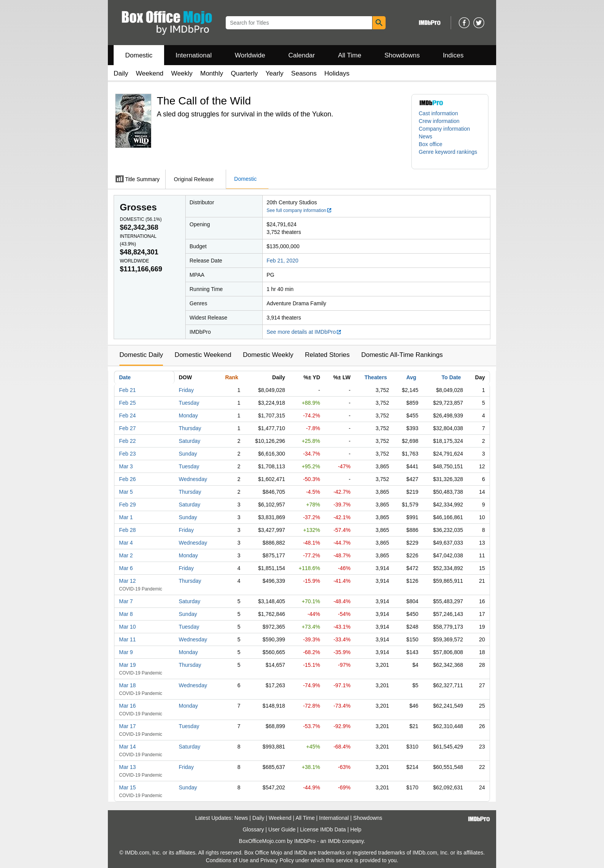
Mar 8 (126, 614)
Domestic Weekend (203, 355)
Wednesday (193, 479)
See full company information (299, 210)
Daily (121, 73)
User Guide (282, 829)
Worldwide (250, 55)
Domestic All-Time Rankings (402, 355)
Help (356, 829)
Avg (411, 377)
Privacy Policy (277, 860)
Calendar (302, 55)
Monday (188, 415)
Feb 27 (128, 428)
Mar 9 (126, 652)
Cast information (438, 113)
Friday (186, 390)
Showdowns (402, 55)
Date (125, 377)
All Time (350, 55)
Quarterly (244, 73)
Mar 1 (126, 517)
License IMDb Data (323, 829)
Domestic (139, 55)
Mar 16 (128, 706)
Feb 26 (128, 479)
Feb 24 (128, 415)
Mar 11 (128, 639)
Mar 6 (126, 568)
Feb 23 (128, 454)
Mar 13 (128, 767)
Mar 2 (126, 555)
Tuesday (189, 403)
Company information (444, 129)
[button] (450, 156)
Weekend (150, 73)
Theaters (376, 377)
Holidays (337, 73)
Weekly (182, 73)
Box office (430, 144)
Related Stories (327, 355)
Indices (453, 55)
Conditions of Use (227, 860)
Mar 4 (126, 543)
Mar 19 (128, 665)
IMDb (334, 841)
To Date (451, 377)
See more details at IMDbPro (304, 332)
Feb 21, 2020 (283, 261)
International (194, 55)
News (425, 136)
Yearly (274, 73)
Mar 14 (128, 747)
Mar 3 (126, 466)
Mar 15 (128, 787)
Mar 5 (126, 492)
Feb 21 (128, 390)
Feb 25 (128, 403)
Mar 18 (128, 685)
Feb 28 (128, 530)
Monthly (212, 73)
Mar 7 (126, 601)
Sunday (188, 454)
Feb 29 (128, 505)
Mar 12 (128, 581)
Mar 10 (128, 627)
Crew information (439, 121)
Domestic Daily (141, 355)
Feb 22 (128, 441)
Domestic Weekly (268, 355)
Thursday (190, 428)
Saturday (190, 441)
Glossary (253, 829)
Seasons (304, 73)
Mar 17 (128, 726)
